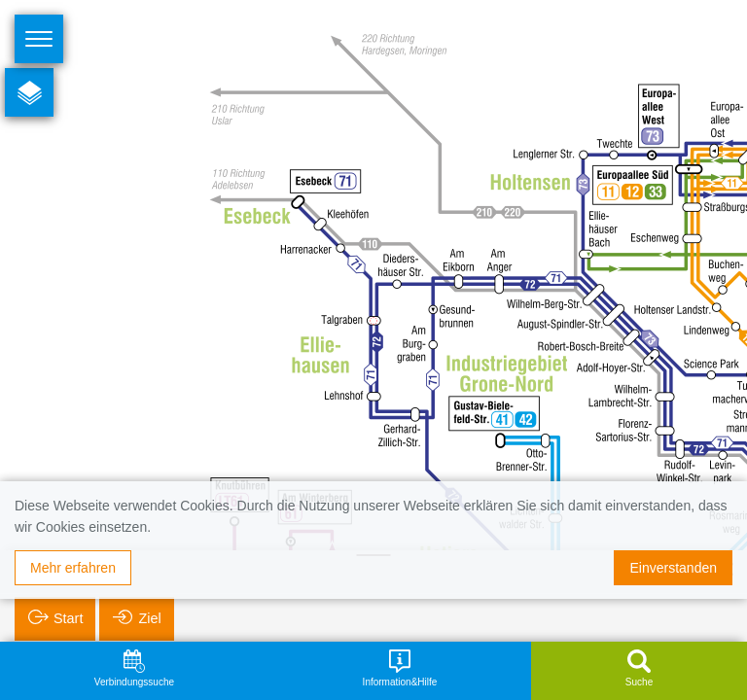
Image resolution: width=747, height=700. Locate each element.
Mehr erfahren (73, 568)
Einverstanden (673, 568)
